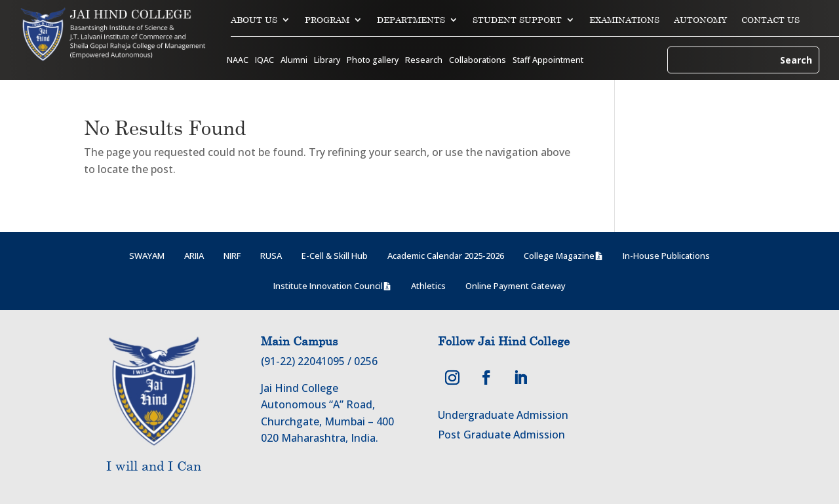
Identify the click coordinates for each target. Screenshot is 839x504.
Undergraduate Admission (503, 415)
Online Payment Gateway (516, 286)
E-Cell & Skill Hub (335, 256)
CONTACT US (771, 20)
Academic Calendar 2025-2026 (446, 256)
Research (424, 61)
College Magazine (559, 256)
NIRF (232, 256)
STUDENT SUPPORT (517, 20)
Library (327, 61)
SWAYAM (147, 256)
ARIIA (194, 256)
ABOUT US (254, 20)
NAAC (238, 61)
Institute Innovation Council (328, 286)
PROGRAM (327, 20)
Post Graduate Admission (501, 435)
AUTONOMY (700, 20)
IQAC (264, 61)
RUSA (271, 256)
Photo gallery (373, 61)
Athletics (428, 286)
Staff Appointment (548, 61)
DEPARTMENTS (411, 20)
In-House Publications (666, 256)
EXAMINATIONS (624, 20)
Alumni (294, 61)
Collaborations (478, 61)
